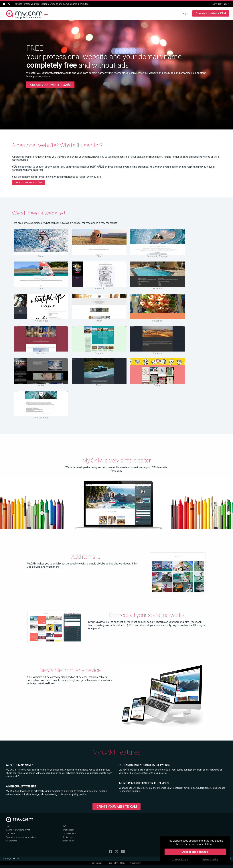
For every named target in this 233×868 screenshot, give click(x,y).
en (226, 4)
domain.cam (97, 863)
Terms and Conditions (116, 863)
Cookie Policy (180, 859)
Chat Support (68, 830)
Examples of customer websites (21, 837)
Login (185, 13)
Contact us (67, 837)
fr (230, 4)
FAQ (64, 826)
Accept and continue (195, 852)
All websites (12, 841)
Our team (10, 834)
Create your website (211, 13)
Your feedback (69, 834)
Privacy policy (135, 863)
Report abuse (68, 841)
